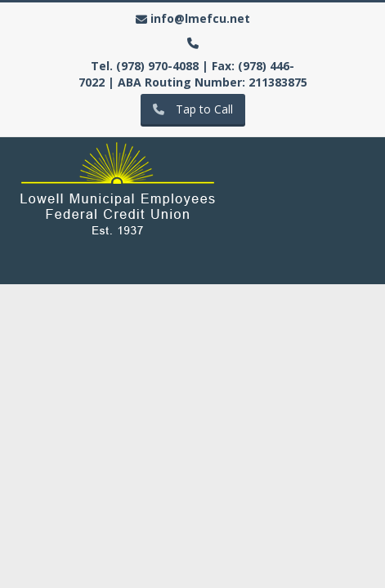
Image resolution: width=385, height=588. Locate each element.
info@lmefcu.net (200, 18)
